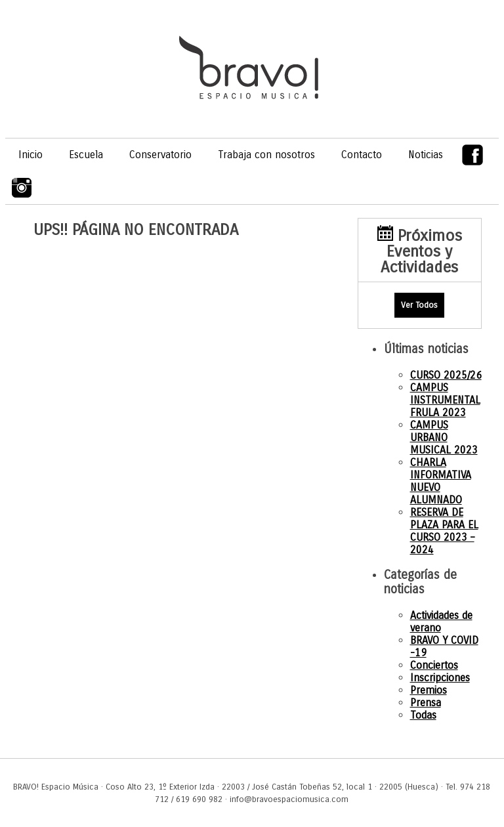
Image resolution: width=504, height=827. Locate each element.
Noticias (426, 155)
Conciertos (434, 665)
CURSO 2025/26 (446, 375)
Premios (429, 690)
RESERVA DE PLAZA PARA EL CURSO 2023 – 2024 (444, 531)
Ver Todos (419, 305)
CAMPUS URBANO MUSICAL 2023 (444, 437)
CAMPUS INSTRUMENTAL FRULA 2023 (445, 400)
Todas (423, 715)
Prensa (426, 703)
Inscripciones (440, 678)
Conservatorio (160, 155)
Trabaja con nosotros (266, 155)
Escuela (86, 155)
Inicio (31, 155)
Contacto (362, 155)
